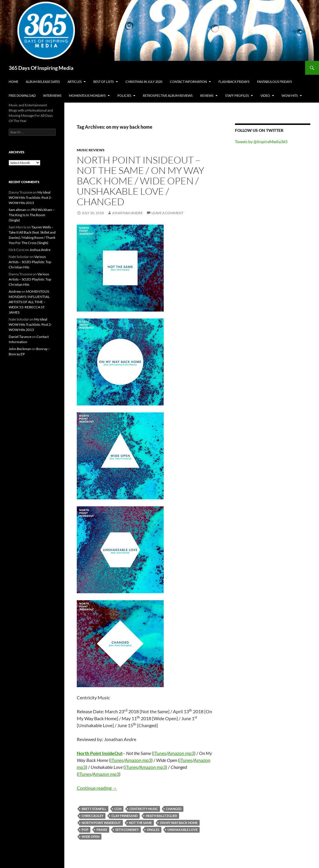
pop (85, 830)
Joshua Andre (40, 250)
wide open (91, 837)
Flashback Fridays (234, 82)
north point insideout (101, 823)
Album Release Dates (43, 82)
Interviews (52, 95)
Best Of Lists (104, 82)
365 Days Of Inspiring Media (41, 68)
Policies (124, 95)
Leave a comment (167, 213)
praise (102, 830)
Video (265, 95)
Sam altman (17, 210)
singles (153, 830)
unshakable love (183, 830)
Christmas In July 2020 (144, 82)
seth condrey (127, 830)
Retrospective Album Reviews (168, 95)
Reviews (207, 95)
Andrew (15, 291)
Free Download (22, 95)
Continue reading (97, 788)
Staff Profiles (237, 95)
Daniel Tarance (20, 337)
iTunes (160, 753)
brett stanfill (94, 809)
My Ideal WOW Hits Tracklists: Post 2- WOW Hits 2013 (30, 198)
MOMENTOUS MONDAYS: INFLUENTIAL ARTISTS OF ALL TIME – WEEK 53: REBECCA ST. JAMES (29, 302)
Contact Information (188, 82)
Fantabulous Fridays (275, 82)
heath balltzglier (161, 816)
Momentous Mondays (87, 95)
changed (174, 809)
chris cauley (93, 816)
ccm (118, 809)
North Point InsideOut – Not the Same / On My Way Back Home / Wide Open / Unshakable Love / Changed (141, 181)
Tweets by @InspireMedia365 (261, 142)
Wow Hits (290, 95)
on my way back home (179, 823)
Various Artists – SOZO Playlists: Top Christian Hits (30, 262)
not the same (140, 823)
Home (13, 82)
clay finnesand (125, 816)
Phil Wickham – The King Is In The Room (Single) (32, 215)
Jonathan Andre (127, 213)
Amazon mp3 (181, 753)
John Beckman (20, 349)
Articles (75, 82)
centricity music (144, 809)
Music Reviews (91, 150)
